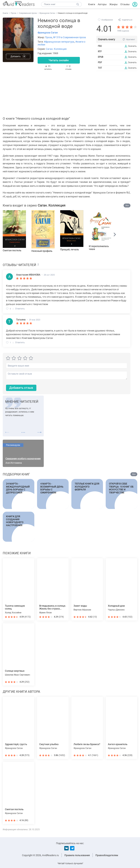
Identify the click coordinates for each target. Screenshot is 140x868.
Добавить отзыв (21, 388)
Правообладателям (107, 855)
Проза (49, 37)
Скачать (132, 46)
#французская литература (59, 42)
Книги (92, 4)
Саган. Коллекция (56, 49)
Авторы (102, 4)
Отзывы (125, 4)
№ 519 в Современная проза (70, 37)
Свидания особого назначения (23, 459)
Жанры (113, 4)
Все (127, 205)
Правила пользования (77, 855)
